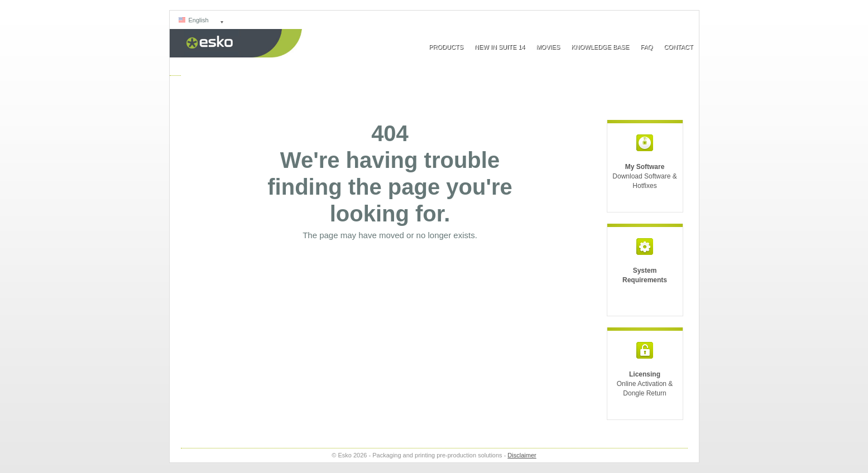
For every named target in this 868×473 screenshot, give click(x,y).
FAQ (646, 47)
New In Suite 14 (500, 47)
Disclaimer (522, 455)
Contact (678, 47)
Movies (548, 47)
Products (446, 47)
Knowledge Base (600, 47)
